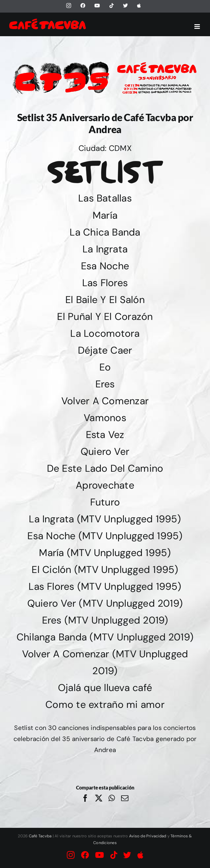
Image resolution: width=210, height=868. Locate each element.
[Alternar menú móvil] (198, 27)
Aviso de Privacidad (148, 836)
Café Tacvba (40, 836)
